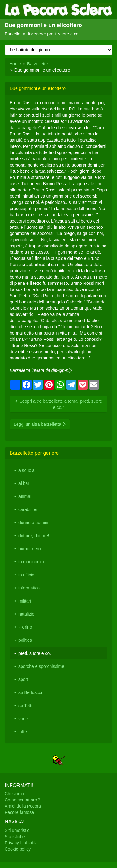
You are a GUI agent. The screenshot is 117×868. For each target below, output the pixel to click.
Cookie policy (18, 849)
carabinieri (29, 509)
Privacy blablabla (21, 843)
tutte (23, 732)
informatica (29, 588)
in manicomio (31, 562)
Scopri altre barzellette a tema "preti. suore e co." (59, 404)
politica (25, 640)
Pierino (25, 627)
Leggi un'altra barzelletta (40, 424)
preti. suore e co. (35, 653)
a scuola (27, 470)
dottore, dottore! (34, 536)
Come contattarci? (22, 800)
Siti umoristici (17, 830)
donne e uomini (33, 523)
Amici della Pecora (23, 806)
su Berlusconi (32, 692)
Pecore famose (19, 812)
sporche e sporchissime (41, 666)
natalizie (26, 614)
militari (25, 601)
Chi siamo (14, 794)
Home (15, 64)
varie (23, 719)
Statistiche (15, 837)
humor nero (30, 549)
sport (23, 679)
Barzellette (37, 64)
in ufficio (26, 575)
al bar (24, 483)
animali (25, 496)
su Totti (25, 706)
